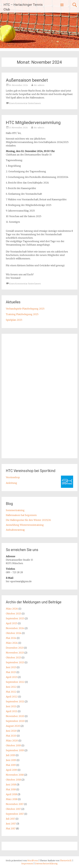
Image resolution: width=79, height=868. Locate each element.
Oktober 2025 (14, 614)
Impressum (27, 864)
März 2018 (12, 799)
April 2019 (11, 770)
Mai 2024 (11, 638)
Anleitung (11, 483)
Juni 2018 (11, 785)
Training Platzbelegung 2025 (22, 314)
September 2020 (15, 721)
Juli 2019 (11, 755)
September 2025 (15, 618)
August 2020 (13, 726)
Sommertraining (15, 510)
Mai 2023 (11, 672)
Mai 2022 (11, 692)
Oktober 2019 (13, 745)
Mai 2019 (11, 765)
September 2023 (15, 662)
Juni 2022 (11, 687)
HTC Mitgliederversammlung (33, 122)
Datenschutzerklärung (46, 864)
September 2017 (15, 814)
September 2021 (15, 701)
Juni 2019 (11, 760)
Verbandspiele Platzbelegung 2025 (25, 309)
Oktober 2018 (13, 780)
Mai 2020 (11, 736)
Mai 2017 (11, 828)
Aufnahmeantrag (15, 530)
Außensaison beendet (27, 80)
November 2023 (15, 653)
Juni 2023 (11, 667)
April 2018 (11, 794)
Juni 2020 (11, 731)
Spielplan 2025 (14, 320)
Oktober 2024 (14, 633)
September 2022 (15, 682)
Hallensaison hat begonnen (21, 515)
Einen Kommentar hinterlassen (25, 103)
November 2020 (15, 716)
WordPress (33, 861)
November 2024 (15, 628)
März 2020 (12, 741)
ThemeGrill (66, 861)
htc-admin (39, 85)
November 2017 (15, 804)
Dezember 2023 (15, 648)
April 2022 (12, 697)
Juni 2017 (11, 824)
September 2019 (15, 750)
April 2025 (12, 623)
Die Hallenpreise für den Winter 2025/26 (28, 520)
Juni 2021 (11, 706)
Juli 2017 (10, 819)
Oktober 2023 (13, 658)
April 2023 (12, 677)
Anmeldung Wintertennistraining (25, 525)
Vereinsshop (13, 477)
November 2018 (15, 775)
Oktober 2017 (13, 809)
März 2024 (12, 643)
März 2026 (12, 609)
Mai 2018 (11, 789)
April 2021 (12, 711)
